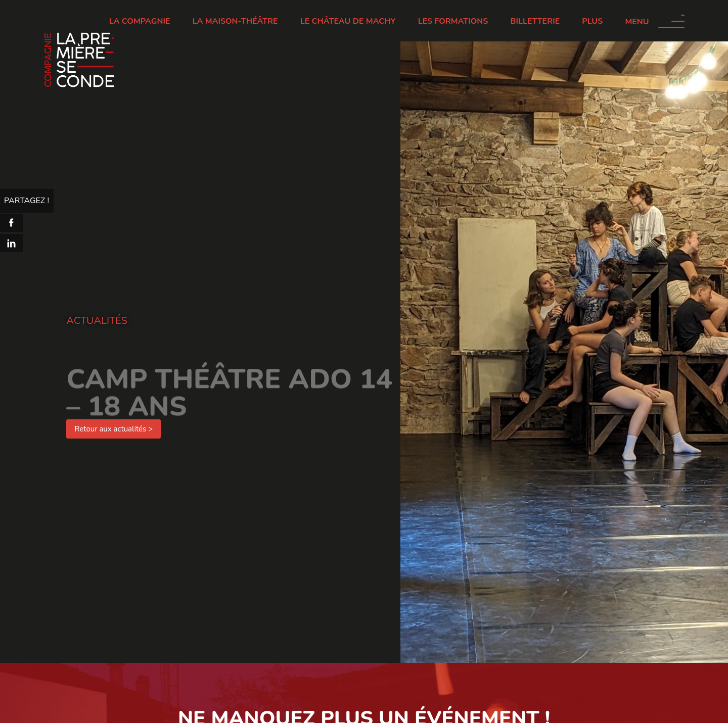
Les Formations (453, 21)
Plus (592, 21)
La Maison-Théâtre (235, 21)
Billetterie (535, 21)
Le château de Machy (348, 21)
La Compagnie (140, 21)
